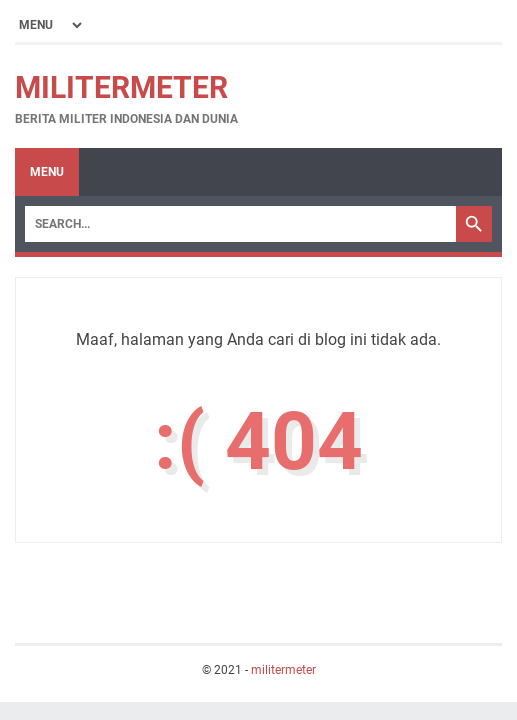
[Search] (240, 224)
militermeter (121, 87)
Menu (47, 172)
